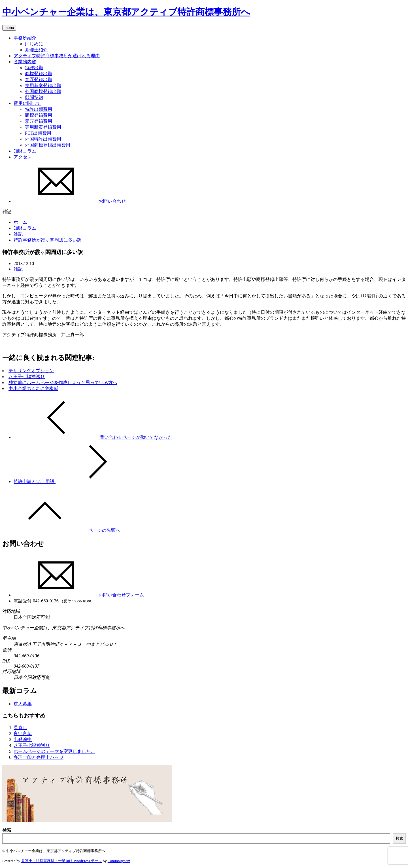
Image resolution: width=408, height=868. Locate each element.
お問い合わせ (70, 201)
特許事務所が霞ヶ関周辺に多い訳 (48, 240)
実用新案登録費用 (43, 127)
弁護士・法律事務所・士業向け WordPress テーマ (62, 861)
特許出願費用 (39, 109)
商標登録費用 (39, 115)
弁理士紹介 (36, 50)
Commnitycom (119, 861)
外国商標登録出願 (43, 91)
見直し (20, 728)
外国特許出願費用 (43, 139)
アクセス (23, 157)
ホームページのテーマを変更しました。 (54, 751)
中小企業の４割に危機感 (33, 389)
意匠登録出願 (39, 80)
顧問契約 (34, 97)
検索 (7, 830)
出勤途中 (23, 739)
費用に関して (27, 103)
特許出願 (34, 68)
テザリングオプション (31, 371)
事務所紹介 (25, 38)
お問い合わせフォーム (79, 595)
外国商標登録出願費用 (48, 145)
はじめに (34, 44)
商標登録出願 (39, 74)
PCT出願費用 (38, 133)
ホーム (20, 222)
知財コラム (25, 151)
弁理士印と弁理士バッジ (39, 757)
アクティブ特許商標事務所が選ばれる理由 (57, 56)
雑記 (18, 234)
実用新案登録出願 (43, 85)
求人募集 (23, 704)
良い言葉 (23, 733)
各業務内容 (25, 62)
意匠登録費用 (39, 121)
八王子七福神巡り (27, 377)
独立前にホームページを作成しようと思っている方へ (63, 383)
